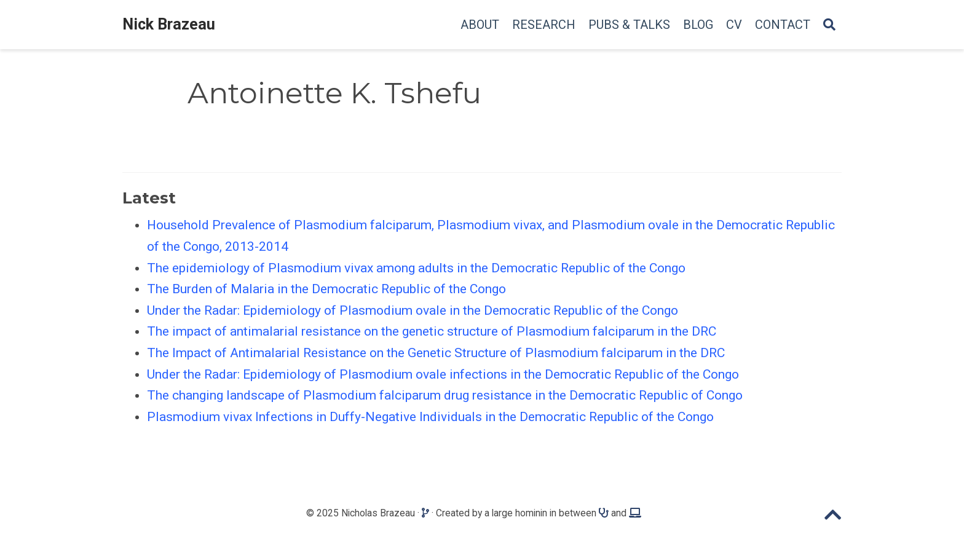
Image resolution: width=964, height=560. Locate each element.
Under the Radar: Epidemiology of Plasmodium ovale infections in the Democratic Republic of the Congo (443, 374)
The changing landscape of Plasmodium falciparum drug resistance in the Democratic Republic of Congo (445, 395)
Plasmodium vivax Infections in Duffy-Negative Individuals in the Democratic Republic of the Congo (430, 417)
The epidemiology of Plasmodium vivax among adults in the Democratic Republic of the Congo (416, 268)
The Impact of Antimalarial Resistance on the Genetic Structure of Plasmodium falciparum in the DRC (436, 353)
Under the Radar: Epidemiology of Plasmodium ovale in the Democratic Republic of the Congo (413, 310)
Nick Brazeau (169, 24)
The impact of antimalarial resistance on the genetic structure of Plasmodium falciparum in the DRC (432, 331)
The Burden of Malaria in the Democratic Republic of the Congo (326, 289)
